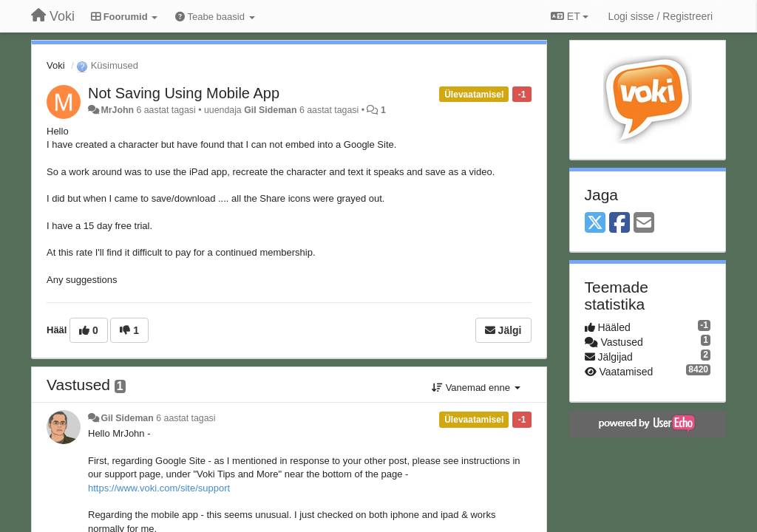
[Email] (644, 224)
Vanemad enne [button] (476, 388)
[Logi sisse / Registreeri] (660, 16)
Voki (56, 65)
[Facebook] (619, 224)
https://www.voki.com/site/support (159, 488)
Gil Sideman (270, 110)
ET (570, 16)
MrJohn (117, 110)
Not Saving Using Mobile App (184, 93)
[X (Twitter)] (595, 224)
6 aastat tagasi (186, 418)
